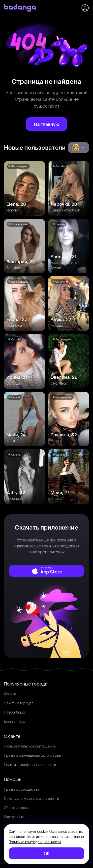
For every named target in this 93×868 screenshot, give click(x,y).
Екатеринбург (15, 721)
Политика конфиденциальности (30, 764)
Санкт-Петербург (18, 703)
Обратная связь (17, 808)
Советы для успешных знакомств (31, 798)
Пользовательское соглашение (30, 746)
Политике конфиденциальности (35, 842)
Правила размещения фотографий (32, 755)
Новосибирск (15, 712)
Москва (10, 694)
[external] (46, 571)
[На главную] (47, 124)
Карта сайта (14, 817)
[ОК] (46, 853)
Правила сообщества (22, 789)
